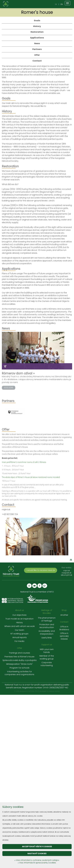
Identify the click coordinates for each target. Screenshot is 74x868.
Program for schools (19, 668)
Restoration (37, 32)
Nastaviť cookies (37, 854)
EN (62, 4)
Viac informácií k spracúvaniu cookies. (37, 863)
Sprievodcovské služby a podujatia (19, 660)
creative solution (54, 691)
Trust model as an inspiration (19, 619)
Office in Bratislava (64, 628)
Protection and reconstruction (47, 626)
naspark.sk (67, 573)
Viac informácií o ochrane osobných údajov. (37, 860)
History (37, 26)
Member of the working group (47, 657)
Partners (37, 49)
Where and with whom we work (19, 626)
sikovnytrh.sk (66, 575)
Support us (47, 645)
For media (19, 641)
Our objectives (19, 615)
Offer (37, 55)
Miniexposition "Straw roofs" (19, 664)
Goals (37, 21)
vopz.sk (67, 571)
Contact (37, 61)
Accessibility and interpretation (47, 633)
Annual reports (19, 637)
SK (56, 4)
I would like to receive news (41, 570)
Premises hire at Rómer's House (19, 657)
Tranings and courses (19, 653)
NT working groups (19, 634)
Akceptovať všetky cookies (37, 846)
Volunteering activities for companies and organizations (19, 673)
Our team (19, 630)
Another (64, 615)
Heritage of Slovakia (47, 612)
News (37, 43)
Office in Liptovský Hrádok (64, 636)
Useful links (47, 638)
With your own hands (47, 651)
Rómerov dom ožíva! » (18, 373)
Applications (37, 38)
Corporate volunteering (47, 664)
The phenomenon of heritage (47, 619)
